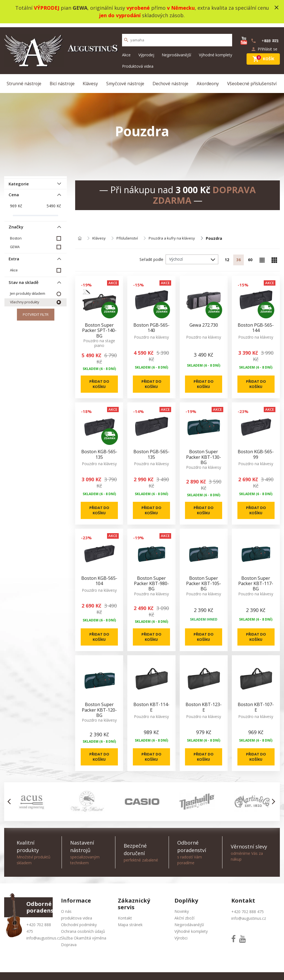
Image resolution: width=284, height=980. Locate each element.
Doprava (69, 954)
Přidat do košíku (99, 384)
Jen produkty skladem (27, 290)
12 (225, 257)
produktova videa (77, 927)
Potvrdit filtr (35, 311)
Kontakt (125, 927)
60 (250, 257)
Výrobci (181, 947)
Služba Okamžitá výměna (84, 947)
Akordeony (208, 80)
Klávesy (91, 80)
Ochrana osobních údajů (83, 940)
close (277, 7)
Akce (126, 51)
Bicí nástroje (63, 80)
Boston (16, 234)
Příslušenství (128, 236)
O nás (66, 920)
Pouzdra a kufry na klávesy (174, 236)
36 (238, 257)
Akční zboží (184, 927)
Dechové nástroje (171, 80)
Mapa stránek (130, 934)
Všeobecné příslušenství (252, 80)
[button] (11, 811)
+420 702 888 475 (248, 921)
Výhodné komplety (215, 51)
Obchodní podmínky (79, 934)
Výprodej (146, 51)
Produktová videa (138, 62)
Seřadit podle (150, 257)
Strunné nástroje (25, 80)
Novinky (182, 920)
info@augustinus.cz (44, 947)
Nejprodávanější (176, 51)
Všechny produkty (24, 298)
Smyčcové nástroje (125, 80)
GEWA (15, 243)
